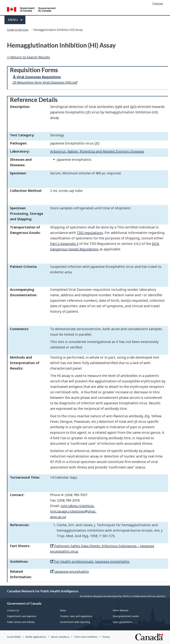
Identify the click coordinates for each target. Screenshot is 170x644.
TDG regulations (90, 233)
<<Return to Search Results (28, 57)
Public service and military (21, 622)
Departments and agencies (22, 616)
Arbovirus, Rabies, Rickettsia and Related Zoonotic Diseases (97, 151)
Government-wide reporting (75, 622)
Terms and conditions (86, 637)
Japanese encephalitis (69, 571)
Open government (123, 622)
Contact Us (13, 610)
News (63, 610)
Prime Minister (121, 610)
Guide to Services (18, 30)
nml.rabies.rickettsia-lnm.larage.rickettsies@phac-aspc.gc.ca (73, 511)
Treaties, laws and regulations (76, 616)
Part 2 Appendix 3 (64, 244)
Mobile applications (36, 637)
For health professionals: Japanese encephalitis (90, 561)
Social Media (14, 637)
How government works (126, 616)
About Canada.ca (60, 637)
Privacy (106, 637)
